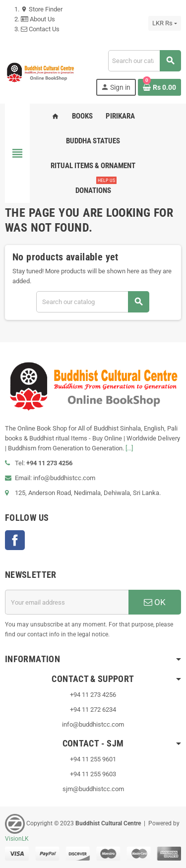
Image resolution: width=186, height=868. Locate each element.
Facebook (15, 540)
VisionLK (17, 839)
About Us (38, 19)
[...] (129, 448)
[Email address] (67, 602)
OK (155, 602)
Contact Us (40, 29)
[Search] (144, 61)
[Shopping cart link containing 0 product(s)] (159, 87)
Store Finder (42, 9)
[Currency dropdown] (165, 23)
